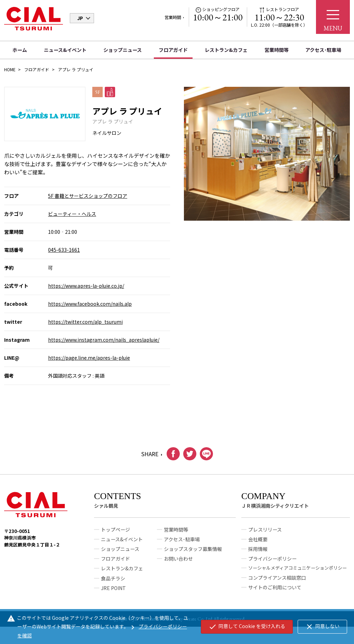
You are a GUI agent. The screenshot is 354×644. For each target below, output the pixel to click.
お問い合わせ (178, 562)
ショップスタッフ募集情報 (193, 552)
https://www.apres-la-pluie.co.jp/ (86, 286)
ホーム (20, 50)
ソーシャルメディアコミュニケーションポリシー (297, 571)
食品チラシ (113, 581)
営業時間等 (277, 50)
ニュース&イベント (65, 50)
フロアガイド (173, 50)
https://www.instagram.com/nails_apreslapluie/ (104, 340)
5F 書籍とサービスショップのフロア (88, 196)
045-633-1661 (64, 250)
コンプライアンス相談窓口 (277, 580)
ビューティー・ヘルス (72, 214)
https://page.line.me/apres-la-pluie (89, 358)
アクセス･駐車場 (323, 50)
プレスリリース (265, 533)
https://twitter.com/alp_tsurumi (85, 322)
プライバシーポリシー (272, 562)
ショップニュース (123, 50)
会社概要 (258, 542)
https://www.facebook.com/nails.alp (90, 304)
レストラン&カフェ (226, 50)
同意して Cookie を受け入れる (247, 627)
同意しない (322, 627)
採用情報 (258, 552)
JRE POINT (113, 591)
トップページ (115, 533)
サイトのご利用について (275, 590)
